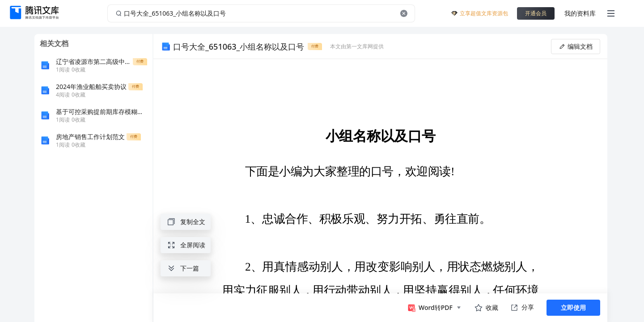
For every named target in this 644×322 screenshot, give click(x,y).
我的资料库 (580, 13)
